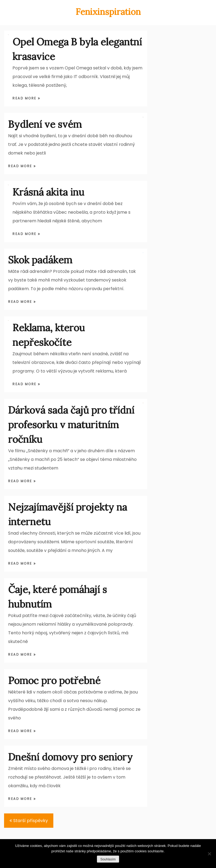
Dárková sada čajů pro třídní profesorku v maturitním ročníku (71, 425)
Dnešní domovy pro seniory (70, 757)
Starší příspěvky (31, 821)
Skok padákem (40, 260)
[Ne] (209, 854)
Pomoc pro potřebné (54, 681)
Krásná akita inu (48, 192)
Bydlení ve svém (45, 124)
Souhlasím (108, 859)
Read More (25, 98)
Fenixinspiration (108, 12)
